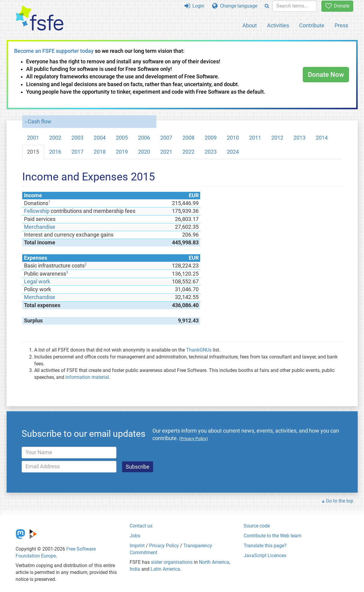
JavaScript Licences (265, 556)
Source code (257, 526)
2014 (322, 138)
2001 (33, 138)
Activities (278, 25)
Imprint (137, 546)
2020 (144, 152)
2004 (100, 138)
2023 (211, 152)
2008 (188, 138)
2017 (77, 152)
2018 (100, 152)
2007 (166, 138)
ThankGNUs (199, 350)
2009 (211, 138)
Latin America (165, 569)
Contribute (312, 25)
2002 (55, 138)
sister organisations (172, 562)
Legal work (37, 282)
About (250, 25)
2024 (233, 152)
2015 (33, 152)
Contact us (141, 526)
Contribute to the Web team (272, 536)
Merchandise (40, 227)
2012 (277, 138)
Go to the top (340, 501)
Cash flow (39, 122)
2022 (188, 152)
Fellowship (37, 211)
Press (341, 25)
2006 (144, 138)
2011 (255, 138)
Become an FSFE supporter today (54, 51)
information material (87, 377)
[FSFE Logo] (40, 18)
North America (214, 562)
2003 (77, 138)
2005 (122, 138)
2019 (122, 152)
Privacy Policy (164, 546)
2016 (55, 152)
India (135, 569)
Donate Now (326, 75)
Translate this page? (265, 546)
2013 (299, 138)
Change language (235, 6)
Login (194, 6)
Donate (337, 6)
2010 (233, 138)
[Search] (267, 6)
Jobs (135, 536)
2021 (166, 152)
